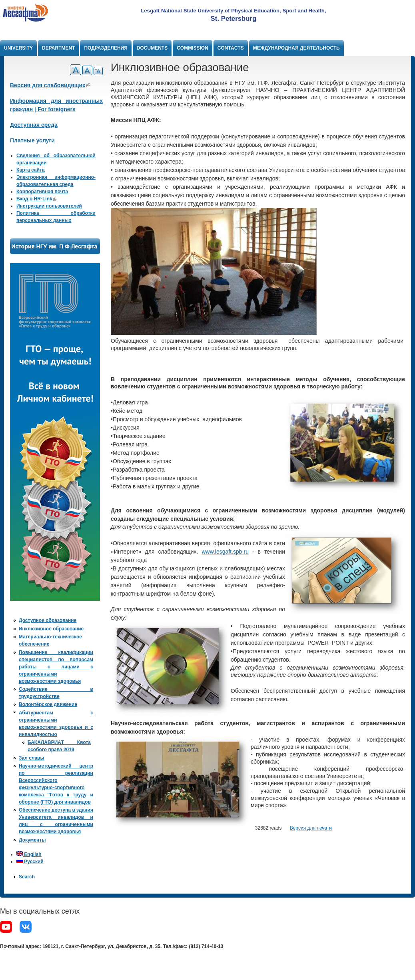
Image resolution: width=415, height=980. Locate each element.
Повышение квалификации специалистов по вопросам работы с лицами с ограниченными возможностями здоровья (56, 667)
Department (58, 48)
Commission (193, 48)
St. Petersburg (234, 19)
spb (238, 552)
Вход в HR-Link (37, 199)
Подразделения (106, 48)
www (207, 552)
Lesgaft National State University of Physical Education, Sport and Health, (233, 11)
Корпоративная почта (42, 192)
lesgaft (223, 552)
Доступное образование (48, 620)
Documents (152, 48)
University (18, 48)
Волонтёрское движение (48, 704)
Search (27, 877)
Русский (30, 862)
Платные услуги (32, 140)
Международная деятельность (296, 48)
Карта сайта (31, 170)
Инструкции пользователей (49, 206)
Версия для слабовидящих (50, 85)
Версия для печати (311, 828)
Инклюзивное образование (51, 629)
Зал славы (32, 758)
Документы (32, 840)
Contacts (231, 48)
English (29, 854)
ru (246, 552)
